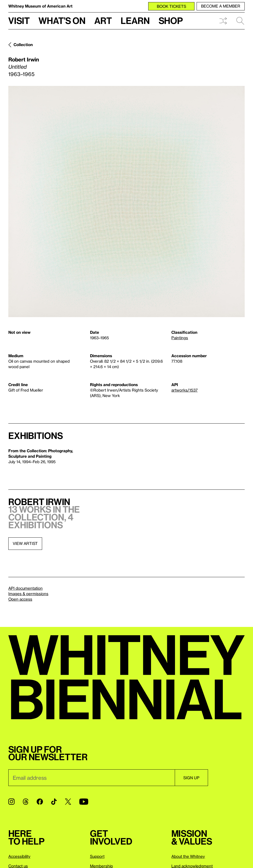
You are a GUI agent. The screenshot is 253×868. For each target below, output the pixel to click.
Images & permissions (28, 594)
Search (240, 21)
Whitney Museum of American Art (40, 6)
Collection (23, 45)
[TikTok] (54, 802)
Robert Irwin (24, 59)
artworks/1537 (184, 390)
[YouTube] (84, 802)
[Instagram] (11, 802)
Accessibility (19, 856)
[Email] (92, 778)
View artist (25, 543)
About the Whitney (188, 856)
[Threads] (26, 802)
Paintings (180, 338)
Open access (20, 599)
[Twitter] (68, 802)
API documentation (25, 588)
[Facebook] (40, 802)
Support (97, 856)
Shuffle (223, 21)
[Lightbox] (126, 202)
